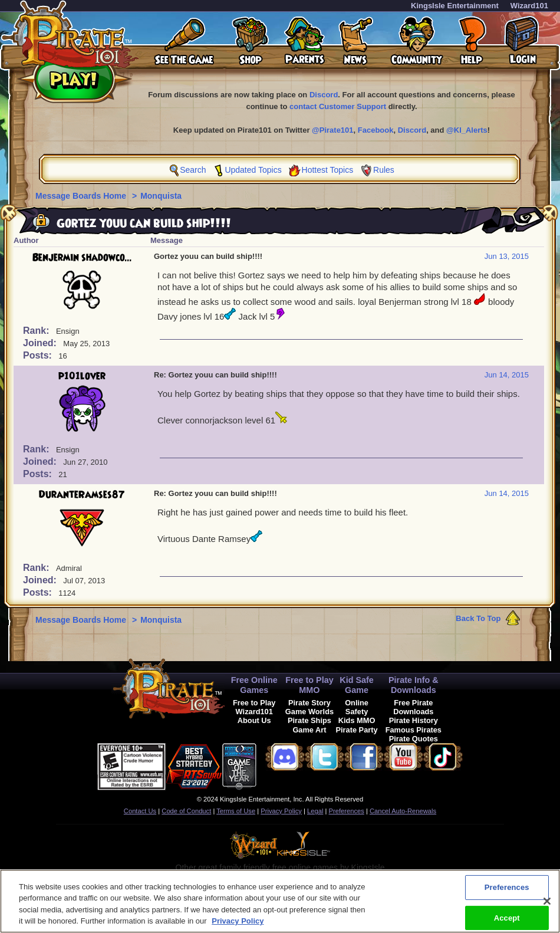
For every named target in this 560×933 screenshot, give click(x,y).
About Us (254, 720)
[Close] (547, 905)
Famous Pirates (414, 730)
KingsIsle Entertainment (455, 6)
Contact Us (140, 811)
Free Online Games (254, 685)
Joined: (41, 343)
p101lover (82, 376)
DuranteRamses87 (82, 495)
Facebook (376, 130)
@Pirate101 (333, 130)
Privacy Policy (281, 811)
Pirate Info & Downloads (414, 685)
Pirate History (414, 720)
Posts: (39, 355)
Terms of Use (236, 811)
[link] (286, 765)
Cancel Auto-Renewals (403, 811)
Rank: (37, 331)
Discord (324, 95)
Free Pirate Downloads (413, 707)
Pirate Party (357, 730)
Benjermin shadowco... (82, 258)
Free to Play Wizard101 (254, 707)
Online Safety (357, 707)
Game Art (309, 730)
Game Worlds (309, 712)
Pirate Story (309, 703)
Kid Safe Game (357, 685)
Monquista (161, 196)
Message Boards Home (82, 196)
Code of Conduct (186, 811)
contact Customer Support (338, 106)
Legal (315, 811)
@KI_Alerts (467, 130)
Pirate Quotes (414, 739)
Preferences (347, 811)
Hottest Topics (328, 170)
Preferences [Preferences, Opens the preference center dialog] (507, 891)
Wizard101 (529, 6)
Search (193, 170)
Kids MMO (357, 720)
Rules (384, 170)
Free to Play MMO (309, 685)
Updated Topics (253, 170)
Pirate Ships (309, 720)
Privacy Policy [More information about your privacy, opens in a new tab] (238, 925)
